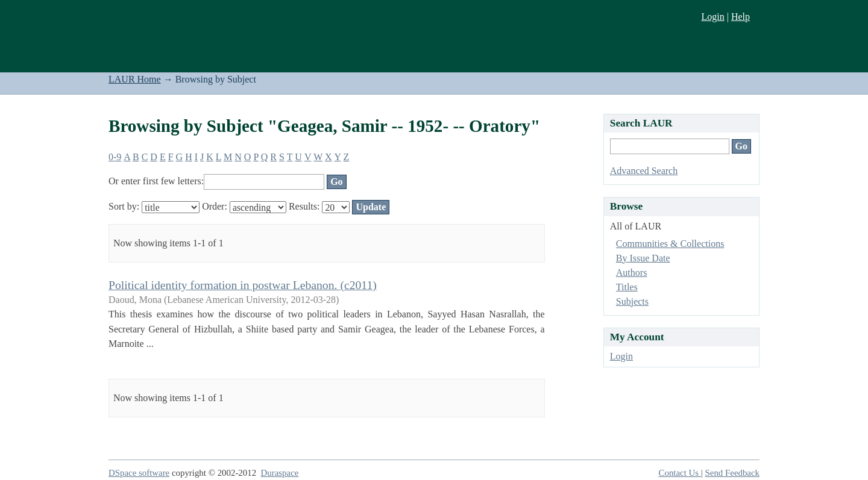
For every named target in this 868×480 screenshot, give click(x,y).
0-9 (115, 157)
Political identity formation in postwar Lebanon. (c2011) (243, 285)
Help (741, 17)
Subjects (632, 301)
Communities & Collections (670, 244)
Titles (627, 287)
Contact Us (680, 473)
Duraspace (280, 473)
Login (712, 17)
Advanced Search (644, 171)
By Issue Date (643, 258)
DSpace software (139, 473)
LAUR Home (135, 79)
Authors (632, 273)
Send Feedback (732, 473)
